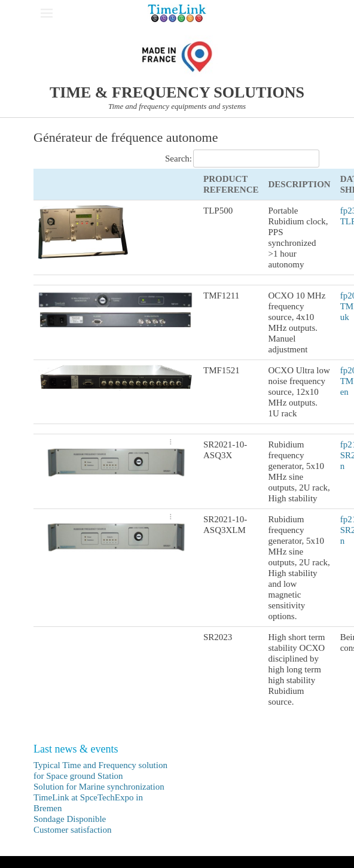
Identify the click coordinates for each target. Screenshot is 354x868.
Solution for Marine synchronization (99, 787)
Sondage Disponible (70, 819)
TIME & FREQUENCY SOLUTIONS (177, 92)
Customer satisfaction (72, 830)
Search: (242, 159)
